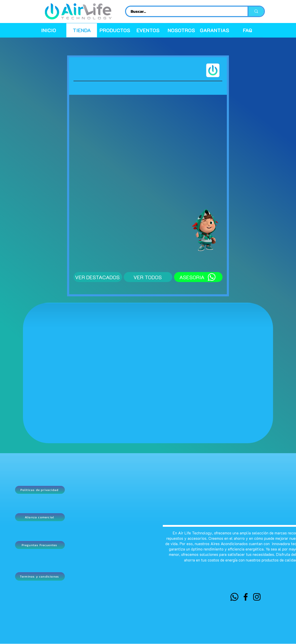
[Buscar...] (184, 11)
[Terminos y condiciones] (40, 576)
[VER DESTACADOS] (98, 277)
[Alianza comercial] (40, 517)
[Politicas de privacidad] (40, 490)
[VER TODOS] (148, 277)
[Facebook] (246, 597)
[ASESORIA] (198, 277)
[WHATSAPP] (234, 597)
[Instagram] (257, 597)
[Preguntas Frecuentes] (40, 545)
